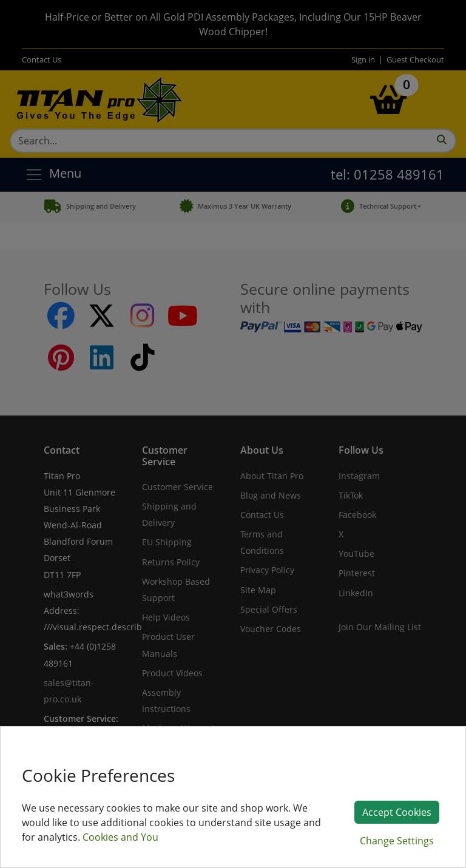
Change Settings (397, 841)
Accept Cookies (397, 812)
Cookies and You (120, 837)
